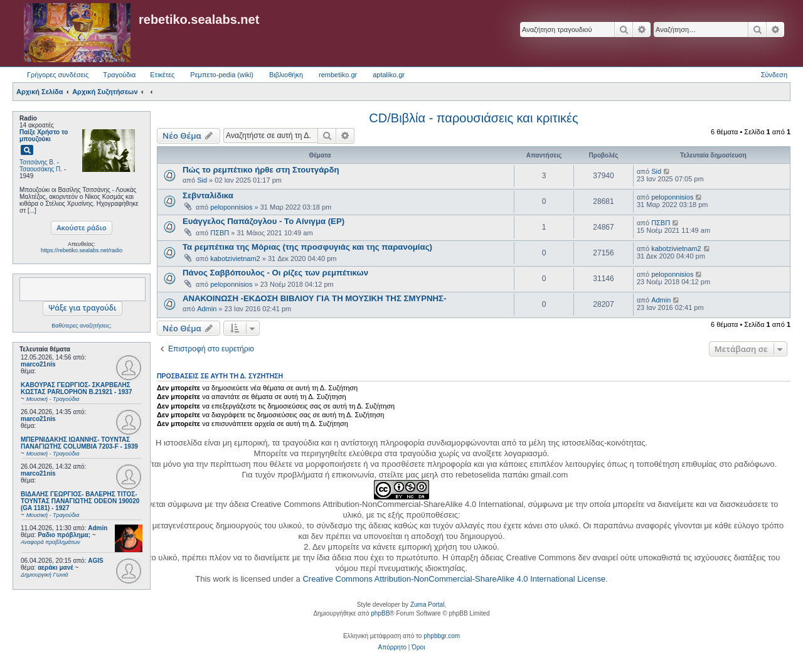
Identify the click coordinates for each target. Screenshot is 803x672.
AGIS (95, 561)
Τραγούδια (119, 75)
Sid (202, 180)
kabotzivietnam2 (235, 259)
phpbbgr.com (442, 636)
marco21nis (38, 364)
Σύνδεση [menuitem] (774, 75)
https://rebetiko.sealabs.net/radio (82, 250)
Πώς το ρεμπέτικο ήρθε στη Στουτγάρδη (261, 170)
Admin (98, 528)
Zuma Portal (427, 605)
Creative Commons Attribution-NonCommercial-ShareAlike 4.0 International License (454, 579)
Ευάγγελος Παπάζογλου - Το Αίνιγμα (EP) (263, 221)
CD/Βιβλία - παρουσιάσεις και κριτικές (473, 118)
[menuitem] (392, 648)
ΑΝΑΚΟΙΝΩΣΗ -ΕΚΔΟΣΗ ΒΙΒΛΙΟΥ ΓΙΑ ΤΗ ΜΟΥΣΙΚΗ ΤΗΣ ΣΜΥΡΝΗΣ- (314, 298)
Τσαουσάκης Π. (41, 169)
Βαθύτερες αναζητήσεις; (81, 326)
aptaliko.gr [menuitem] (389, 75)
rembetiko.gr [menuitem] (338, 75)
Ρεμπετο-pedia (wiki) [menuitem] (222, 75)
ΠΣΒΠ (220, 233)
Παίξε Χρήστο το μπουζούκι (44, 136)
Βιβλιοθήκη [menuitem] (286, 75)
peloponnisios (231, 207)
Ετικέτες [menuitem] (162, 75)
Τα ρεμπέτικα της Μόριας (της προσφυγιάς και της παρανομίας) (307, 247)
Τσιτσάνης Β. (37, 162)
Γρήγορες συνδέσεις (58, 75)
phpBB (380, 613)
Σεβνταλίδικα (208, 195)
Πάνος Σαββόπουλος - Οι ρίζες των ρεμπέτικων (275, 273)
